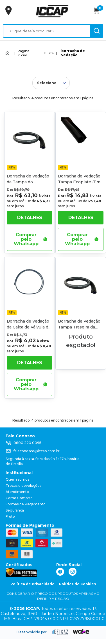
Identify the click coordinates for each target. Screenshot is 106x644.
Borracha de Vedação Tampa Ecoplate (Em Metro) (79, 182)
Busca (49, 53)
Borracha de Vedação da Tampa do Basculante (28, 182)
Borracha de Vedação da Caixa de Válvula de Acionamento (29, 327)
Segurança (15, 510)
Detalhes (30, 218)
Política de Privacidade (32, 584)
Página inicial (23, 53)
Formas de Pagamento (26, 504)
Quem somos (17, 479)
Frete (10, 516)
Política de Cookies (77, 584)
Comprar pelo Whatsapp (31, 239)
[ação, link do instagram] (73, 572)
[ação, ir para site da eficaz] (60, 632)
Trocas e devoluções (23, 486)
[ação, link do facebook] (60, 572)
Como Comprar (19, 498)
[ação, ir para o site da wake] (81, 632)
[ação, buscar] (96, 31)
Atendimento (17, 492)
